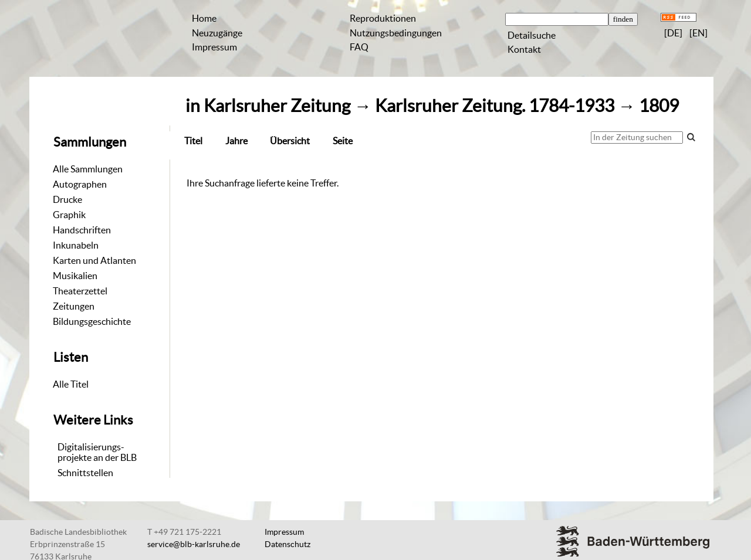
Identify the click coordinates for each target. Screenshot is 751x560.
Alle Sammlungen (88, 169)
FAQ (359, 47)
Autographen (80, 184)
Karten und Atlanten (94, 260)
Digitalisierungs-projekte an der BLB (97, 452)
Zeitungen (74, 306)
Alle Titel (71, 384)
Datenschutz (287, 544)
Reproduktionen (383, 18)
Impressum (214, 47)
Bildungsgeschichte (92, 321)
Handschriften (82, 230)
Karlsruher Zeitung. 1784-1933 (495, 106)
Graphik (69, 215)
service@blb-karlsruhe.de (194, 544)
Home (204, 18)
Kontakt (524, 49)
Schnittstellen (85, 473)
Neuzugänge (217, 33)
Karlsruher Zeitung (277, 106)
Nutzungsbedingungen (396, 33)
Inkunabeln (76, 245)
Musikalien (75, 276)
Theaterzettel (80, 291)
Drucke (67, 199)
